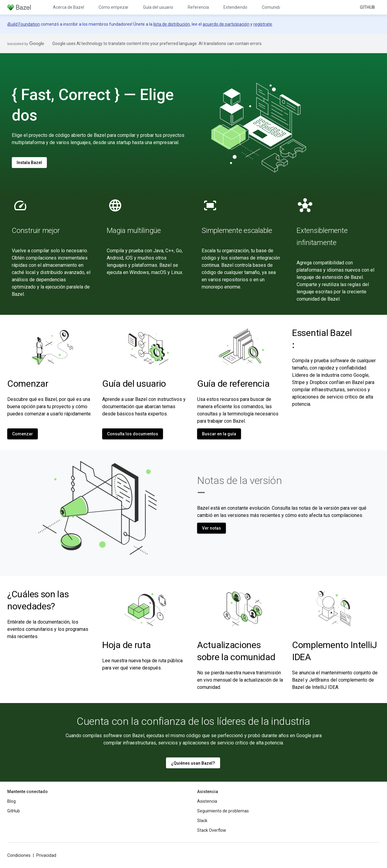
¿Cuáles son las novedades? (38, 600)
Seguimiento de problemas (223, 811)
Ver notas (211, 528)
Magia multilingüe (134, 231)
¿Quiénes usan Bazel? (193, 763)
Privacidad (46, 855)
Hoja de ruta (126, 645)
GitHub (367, 7)
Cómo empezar (114, 7)
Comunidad (273, 7)
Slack (202, 821)
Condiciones (19, 855)
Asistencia (207, 801)
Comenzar (28, 384)
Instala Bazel (29, 163)
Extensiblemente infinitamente (322, 237)
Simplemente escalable (237, 231)
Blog (11, 801)
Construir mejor (36, 231)
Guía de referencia (233, 384)
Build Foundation (24, 24)
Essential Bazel (322, 339)
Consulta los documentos (133, 434)
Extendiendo (235, 7)
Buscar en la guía (219, 434)
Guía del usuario (158, 7)
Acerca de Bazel (68, 7)
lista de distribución (172, 24)
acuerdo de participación (226, 24)
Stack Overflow (212, 830)
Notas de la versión (240, 486)
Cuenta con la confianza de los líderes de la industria (193, 721)
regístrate (263, 24)
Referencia (198, 7)
